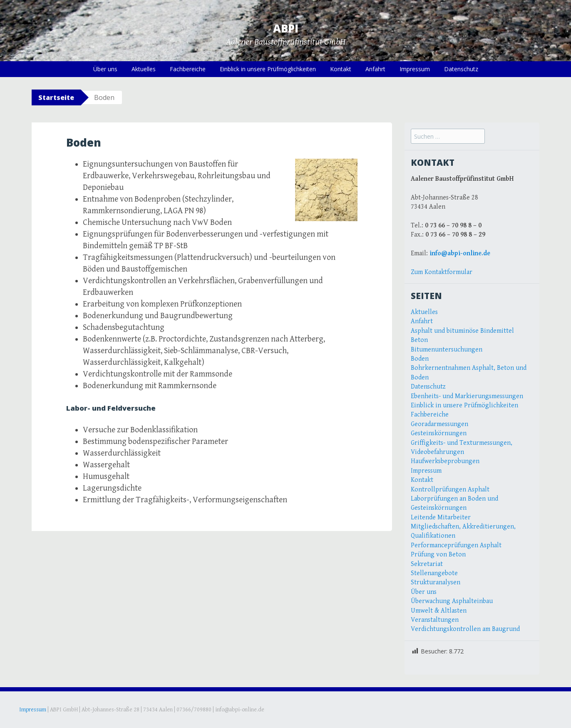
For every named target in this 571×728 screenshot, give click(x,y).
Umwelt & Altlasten (439, 611)
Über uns (105, 69)
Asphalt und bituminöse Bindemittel (462, 331)
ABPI (286, 28)
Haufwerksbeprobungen (445, 461)
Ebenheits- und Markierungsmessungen (467, 396)
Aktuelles (144, 69)
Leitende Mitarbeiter (441, 517)
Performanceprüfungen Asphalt (456, 545)
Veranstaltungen (435, 620)
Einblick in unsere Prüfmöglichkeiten (268, 69)
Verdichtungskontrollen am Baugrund (465, 629)
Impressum (415, 69)
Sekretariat (427, 564)
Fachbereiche (188, 69)
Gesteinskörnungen (439, 433)
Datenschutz (461, 69)
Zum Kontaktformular (442, 272)
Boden (420, 359)
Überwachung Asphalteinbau (452, 601)
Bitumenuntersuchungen (447, 350)
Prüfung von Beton (438, 555)
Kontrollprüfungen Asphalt (450, 490)
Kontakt (341, 69)
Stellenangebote (434, 573)
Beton (419, 340)
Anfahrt (375, 69)
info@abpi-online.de (460, 253)
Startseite (56, 97)
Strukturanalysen (436, 582)
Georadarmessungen (439, 424)
